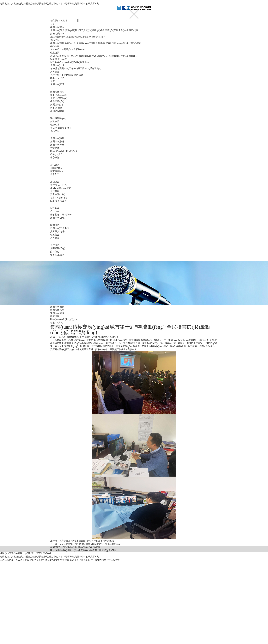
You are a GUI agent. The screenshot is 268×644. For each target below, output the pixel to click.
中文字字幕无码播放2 (40, 560)
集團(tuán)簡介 (57, 30)
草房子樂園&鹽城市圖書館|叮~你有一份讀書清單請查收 (87, 541)
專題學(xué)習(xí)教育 (95, 37)
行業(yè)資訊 (135, 43)
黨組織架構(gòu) (58, 37)
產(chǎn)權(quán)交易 (86, 56)
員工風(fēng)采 (85, 68)
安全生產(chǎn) (113, 56)
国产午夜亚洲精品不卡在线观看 (104, 560)
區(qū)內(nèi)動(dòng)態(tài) (115, 43)
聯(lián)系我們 (57, 78)
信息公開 (55, 53)
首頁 (52, 24)
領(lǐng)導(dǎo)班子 (74, 30)
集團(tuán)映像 (86, 43)
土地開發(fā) (65, 49)
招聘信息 (79, 75)
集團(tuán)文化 (57, 65)
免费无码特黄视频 (60, 560)
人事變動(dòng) (67, 75)
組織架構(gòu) (107, 30)
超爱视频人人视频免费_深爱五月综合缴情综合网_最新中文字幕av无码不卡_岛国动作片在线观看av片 (50, 4)
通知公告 (55, 56)
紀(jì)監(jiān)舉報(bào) (79, 62)
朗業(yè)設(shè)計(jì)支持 (88, 547)
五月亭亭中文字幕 (79, 560)
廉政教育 (55, 62)
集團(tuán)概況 (57, 27)
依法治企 (64, 62)
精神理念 (55, 68)
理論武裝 (80, 37)
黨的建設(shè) (57, 34)
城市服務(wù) (78, 49)
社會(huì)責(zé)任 (129, 56)
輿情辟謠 (98, 43)
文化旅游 (55, 49)
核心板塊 (55, 46)
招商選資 (101, 56)
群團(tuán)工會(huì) (68, 68)
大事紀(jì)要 (132, 30)
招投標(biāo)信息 (67, 56)
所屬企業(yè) (120, 30)
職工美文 (97, 68)
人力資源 (55, 72)
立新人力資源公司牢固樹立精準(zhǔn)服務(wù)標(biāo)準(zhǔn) (90, 544)
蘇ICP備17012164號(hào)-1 (63, 547)
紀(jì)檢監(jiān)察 (58, 59)
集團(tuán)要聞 (57, 43)
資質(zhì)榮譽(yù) (92, 30)
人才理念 (55, 75)
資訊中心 (55, 40)
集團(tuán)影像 (72, 43)
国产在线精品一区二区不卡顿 (15, 560)
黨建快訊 (71, 37)
